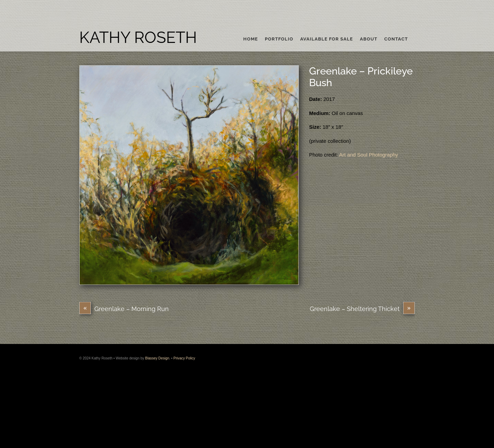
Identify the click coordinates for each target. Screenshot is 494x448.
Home (251, 39)
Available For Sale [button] (327, 39)
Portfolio (279, 39)
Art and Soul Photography (369, 155)
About (369, 39)
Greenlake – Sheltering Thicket (362, 309)
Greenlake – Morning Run (124, 309)
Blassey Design (157, 358)
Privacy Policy (184, 358)
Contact (396, 39)
